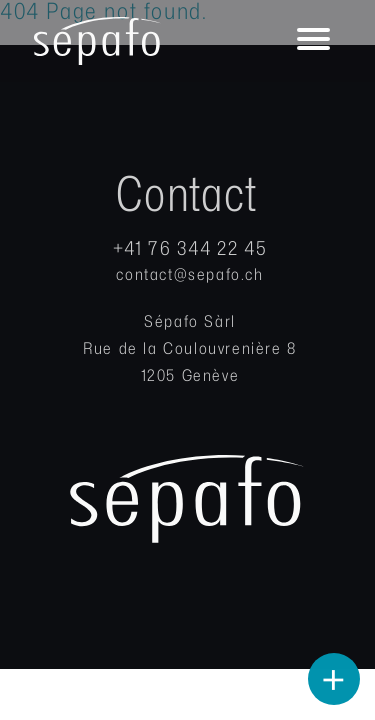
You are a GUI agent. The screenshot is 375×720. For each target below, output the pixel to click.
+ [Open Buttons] (334, 680)
